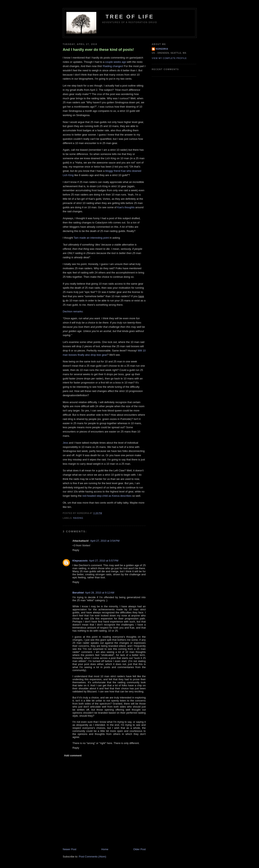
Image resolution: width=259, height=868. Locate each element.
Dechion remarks (73, 311)
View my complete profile (169, 58)
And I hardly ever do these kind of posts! (98, 50)
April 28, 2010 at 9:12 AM (100, 593)
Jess (65, 443)
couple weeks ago (116, 62)
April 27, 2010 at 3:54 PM (105, 541)
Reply (76, 550)
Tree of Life (130, 17)
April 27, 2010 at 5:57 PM (104, 561)
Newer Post (70, 849)
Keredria (162, 49)
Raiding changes (113, 66)
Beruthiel (78, 593)
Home (105, 849)
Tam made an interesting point (91, 238)
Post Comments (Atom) (93, 857)
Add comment (73, 755)
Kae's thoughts (126, 207)
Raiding (78, 518)
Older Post (140, 849)
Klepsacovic (80, 561)
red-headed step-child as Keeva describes (107, 496)
